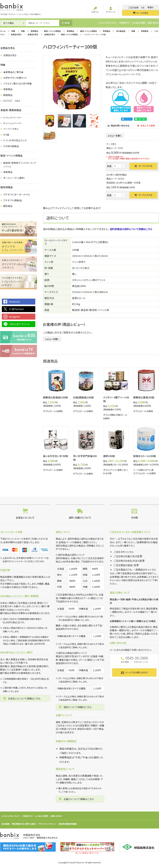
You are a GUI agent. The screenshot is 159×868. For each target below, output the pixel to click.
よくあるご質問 (139, 23)
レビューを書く (115, 136)
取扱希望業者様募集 (68, 824)
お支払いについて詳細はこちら (24, 698)
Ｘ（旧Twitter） (17, 309)
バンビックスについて (108, 23)
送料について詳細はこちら (78, 707)
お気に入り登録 (146, 126)
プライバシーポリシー (47, 824)
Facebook (14, 302)
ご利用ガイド (124, 23)
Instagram (14, 317)
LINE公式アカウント (19, 324)
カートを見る (141, 13)
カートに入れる (143, 166)
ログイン (95, 10)
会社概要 (5, 824)
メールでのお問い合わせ (134, 673)
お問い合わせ (153, 23)
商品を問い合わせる (119, 126)
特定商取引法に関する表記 (24, 824)
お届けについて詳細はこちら (79, 799)
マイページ (111, 10)
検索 (66, 23)
